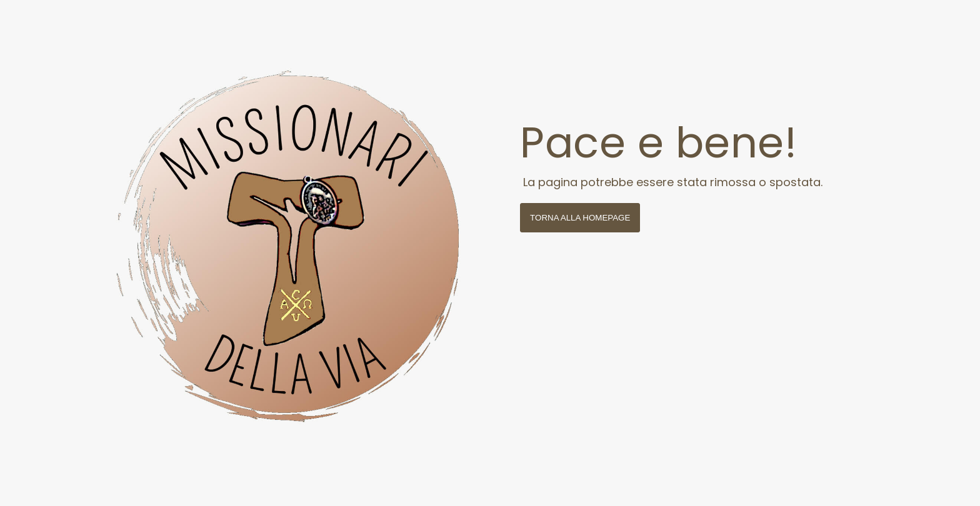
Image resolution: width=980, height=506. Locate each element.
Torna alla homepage (580, 218)
